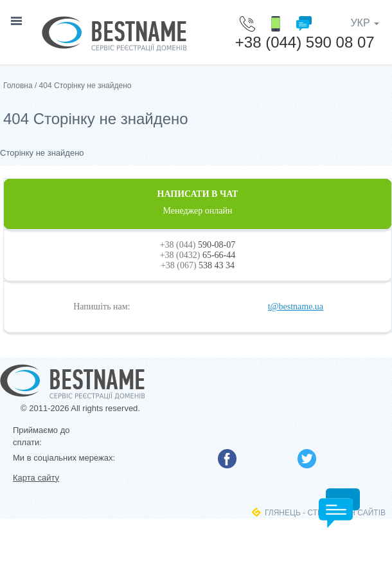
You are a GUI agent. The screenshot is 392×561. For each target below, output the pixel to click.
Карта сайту (36, 478)
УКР (365, 23)
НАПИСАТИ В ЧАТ (198, 203)
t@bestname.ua (296, 307)
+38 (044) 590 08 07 (305, 42)
